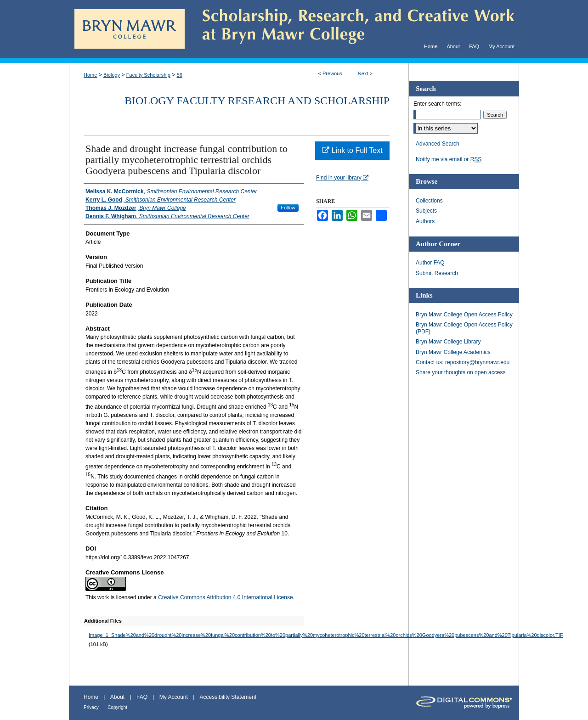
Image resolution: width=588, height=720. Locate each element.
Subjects (426, 211)
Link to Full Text (352, 150)
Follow (288, 208)
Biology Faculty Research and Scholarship (257, 101)
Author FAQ (430, 263)
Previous (332, 73)
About (117, 697)
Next (363, 73)
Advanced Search (438, 144)
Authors (425, 221)
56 (180, 75)
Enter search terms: (438, 104)
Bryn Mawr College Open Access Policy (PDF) (464, 328)
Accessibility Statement (228, 697)
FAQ (142, 697)
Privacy (91, 707)
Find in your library (342, 178)
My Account (174, 697)
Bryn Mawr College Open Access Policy (464, 315)
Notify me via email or (449, 159)
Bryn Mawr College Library (448, 342)
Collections (429, 201)
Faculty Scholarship (148, 75)
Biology (112, 75)
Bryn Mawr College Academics (453, 352)
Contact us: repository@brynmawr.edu (463, 362)
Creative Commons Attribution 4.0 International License (226, 597)
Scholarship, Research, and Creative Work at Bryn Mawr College (352, 29)
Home (90, 75)
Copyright (117, 707)
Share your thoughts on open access (461, 372)
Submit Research (437, 273)
